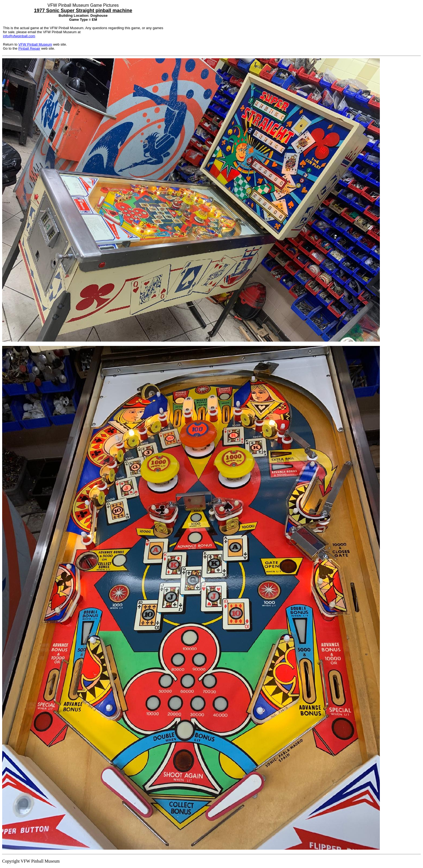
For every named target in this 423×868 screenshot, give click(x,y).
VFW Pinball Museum (35, 44)
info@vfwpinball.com (19, 36)
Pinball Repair (29, 48)
